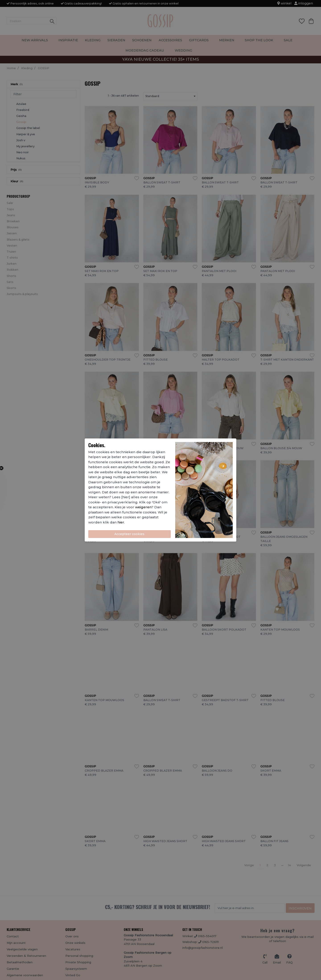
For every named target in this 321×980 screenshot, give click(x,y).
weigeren (143, 507)
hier (121, 522)
